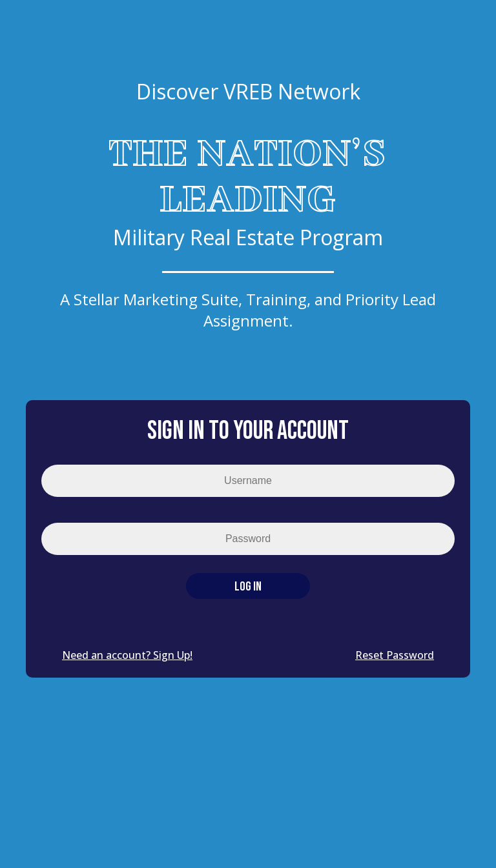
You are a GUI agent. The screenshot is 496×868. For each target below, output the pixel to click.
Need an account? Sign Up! (127, 655)
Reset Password (395, 655)
